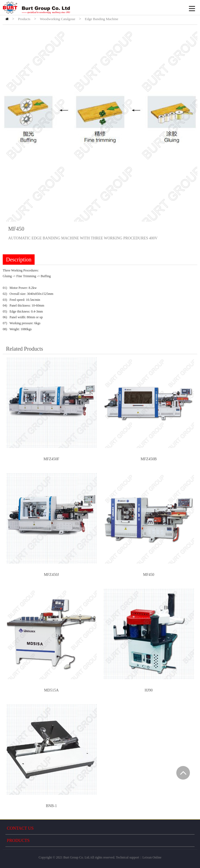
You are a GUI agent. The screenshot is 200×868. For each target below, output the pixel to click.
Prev (10, 125)
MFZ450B (149, 459)
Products (24, 19)
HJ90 (149, 690)
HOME (7, 19)
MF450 (149, 575)
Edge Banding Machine (101, 19)
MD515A (51, 690)
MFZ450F (51, 459)
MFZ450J (51, 575)
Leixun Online (152, 857)
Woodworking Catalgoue (57, 19)
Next (190, 125)
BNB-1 (51, 806)
